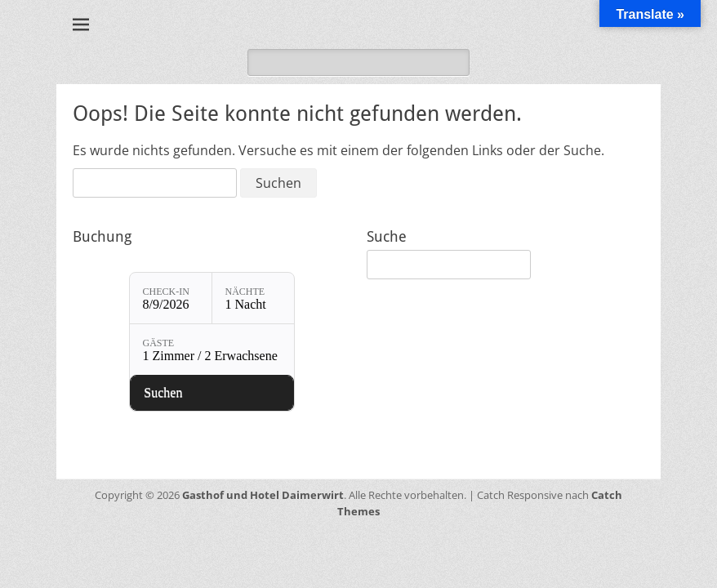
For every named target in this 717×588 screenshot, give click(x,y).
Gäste (159, 343)
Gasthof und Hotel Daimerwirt (263, 495)
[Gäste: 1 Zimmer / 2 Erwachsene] (212, 350)
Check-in (166, 292)
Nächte (245, 292)
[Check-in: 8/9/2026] (171, 298)
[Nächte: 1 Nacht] (253, 298)
